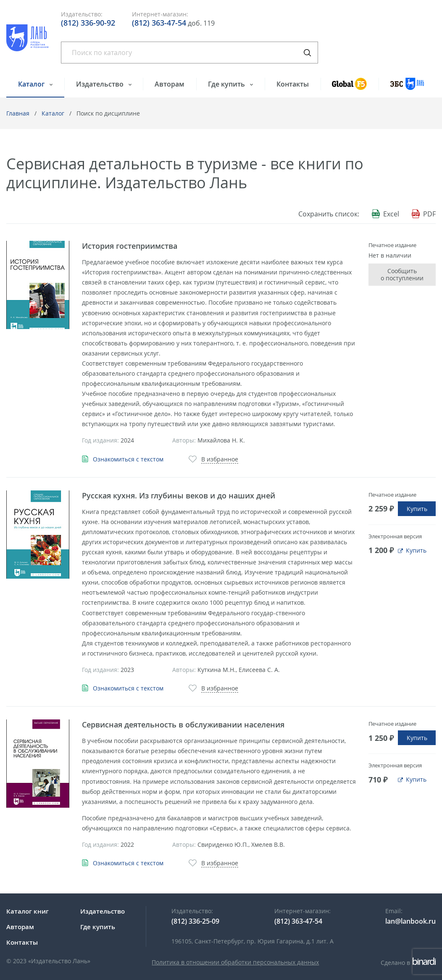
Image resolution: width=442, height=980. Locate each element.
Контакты (293, 84)
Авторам (170, 84)
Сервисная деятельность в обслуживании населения (183, 724)
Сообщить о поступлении (402, 275)
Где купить (227, 84)
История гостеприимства (130, 246)
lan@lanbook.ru (410, 921)
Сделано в (408, 963)
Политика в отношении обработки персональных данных (235, 962)
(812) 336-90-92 (88, 23)
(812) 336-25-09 (195, 921)
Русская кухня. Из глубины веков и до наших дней (179, 495)
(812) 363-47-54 (159, 23)
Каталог (32, 84)
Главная (18, 113)
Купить (417, 509)
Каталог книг (28, 911)
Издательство (101, 84)
